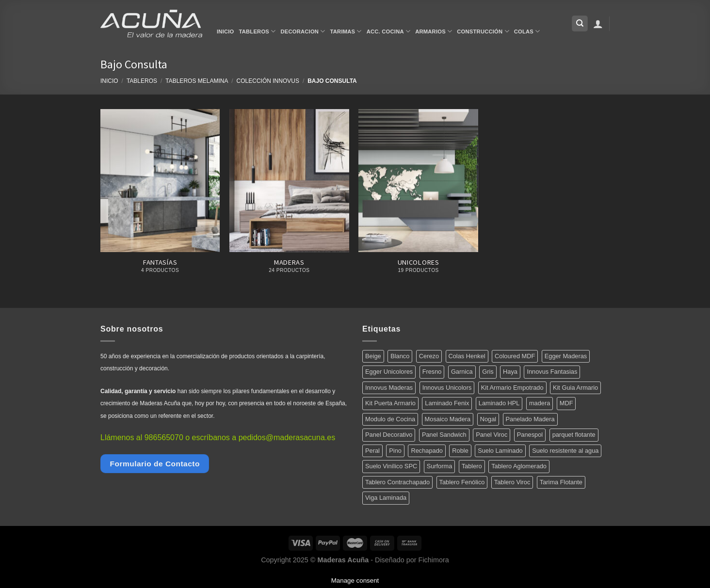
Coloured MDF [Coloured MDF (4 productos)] (515, 356)
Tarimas (346, 31)
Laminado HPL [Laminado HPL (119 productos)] (499, 403)
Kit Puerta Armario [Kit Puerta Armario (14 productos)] (390, 403)
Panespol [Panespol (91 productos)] (530, 435)
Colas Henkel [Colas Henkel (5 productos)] (467, 356)
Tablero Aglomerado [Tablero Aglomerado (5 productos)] (519, 466)
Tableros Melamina (197, 81)
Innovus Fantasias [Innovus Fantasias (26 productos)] (552, 372)
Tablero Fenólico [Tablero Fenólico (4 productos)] (462, 482)
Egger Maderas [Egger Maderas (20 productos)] (566, 356)
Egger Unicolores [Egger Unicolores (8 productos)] (389, 372)
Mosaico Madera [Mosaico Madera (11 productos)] (448, 419)
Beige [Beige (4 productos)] (373, 356)
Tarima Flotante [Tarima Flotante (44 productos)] (561, 482)
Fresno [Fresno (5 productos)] (432, 372)
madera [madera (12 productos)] (540, 403)
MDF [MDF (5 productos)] (566, 403)
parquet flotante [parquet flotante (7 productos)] (574, 435)
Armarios (434, 31)
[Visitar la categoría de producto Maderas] (289, 197)
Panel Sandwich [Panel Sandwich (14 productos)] (444, 435)
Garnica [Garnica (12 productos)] (462, 372)
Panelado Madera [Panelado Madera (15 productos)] (530, 419)
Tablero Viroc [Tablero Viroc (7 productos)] (512, 482)
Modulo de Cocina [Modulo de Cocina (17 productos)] (390, 419)
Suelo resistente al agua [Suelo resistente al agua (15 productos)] (565, 451)
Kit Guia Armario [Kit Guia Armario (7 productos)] (575, 388)
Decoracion (303, 31)
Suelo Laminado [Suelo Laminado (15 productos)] (500, 451)
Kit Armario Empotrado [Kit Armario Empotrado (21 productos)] (512, 388)
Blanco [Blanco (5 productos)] (400, 356)
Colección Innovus (268, 81)
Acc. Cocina (388, 31)
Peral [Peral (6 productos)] (372, 451)
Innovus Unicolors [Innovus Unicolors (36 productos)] (447, 388)
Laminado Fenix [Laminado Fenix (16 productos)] (447, 403)
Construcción (483, 31)
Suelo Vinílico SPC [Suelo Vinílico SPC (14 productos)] (391, 466)
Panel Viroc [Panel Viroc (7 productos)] (492, 435)
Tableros (258, 31)
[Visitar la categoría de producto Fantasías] (160, 197)
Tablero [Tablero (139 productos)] (472, 466)
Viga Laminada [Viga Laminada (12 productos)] (386, 498)
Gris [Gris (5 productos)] (488, 372)
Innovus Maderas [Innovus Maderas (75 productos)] (389, 388)
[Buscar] (580, 24)
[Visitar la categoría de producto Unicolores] (418, 197)
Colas (527, 31)
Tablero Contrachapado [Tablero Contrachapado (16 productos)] (397, 482)
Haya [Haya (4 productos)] (510, 372)
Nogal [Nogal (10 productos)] (488, 419)
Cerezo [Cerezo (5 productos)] (429, 356)
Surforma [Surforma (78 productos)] (440, 466)
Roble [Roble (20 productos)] (460, 451)
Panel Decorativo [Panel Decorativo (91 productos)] (389, 435)
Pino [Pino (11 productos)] (395, 451)
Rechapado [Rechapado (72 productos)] (427, 451)
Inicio (226, 32)
